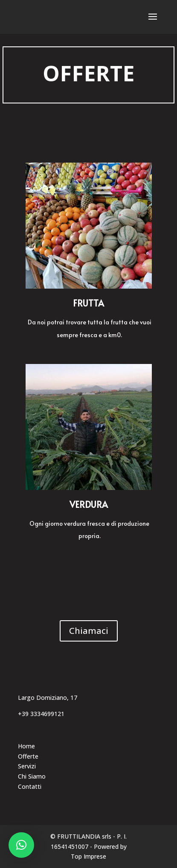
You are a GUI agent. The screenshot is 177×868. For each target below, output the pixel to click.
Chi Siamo (32, 776)
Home (26, 746)
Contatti (30, 786)
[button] (21, 845)
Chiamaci (89, 631)
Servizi (27, 766)
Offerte (28, 756)
